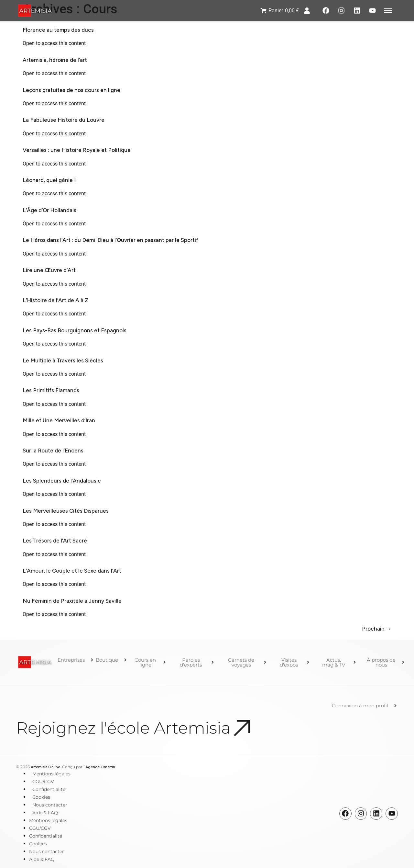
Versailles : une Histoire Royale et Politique (77, 150)
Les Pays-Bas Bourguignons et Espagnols (75, 330)
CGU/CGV (43, 782)
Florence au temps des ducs (58, 30)
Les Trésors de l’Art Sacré (55, 541)
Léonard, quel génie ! (49, 180)
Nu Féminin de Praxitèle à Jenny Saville (72, 601)
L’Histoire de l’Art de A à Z (55, 300)
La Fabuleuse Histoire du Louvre (64, 120)
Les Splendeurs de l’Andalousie (62, 481)
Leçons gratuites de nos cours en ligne (71, 90)
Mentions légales (51, 774)
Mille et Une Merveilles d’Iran (59, 420)
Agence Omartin (100, 767)
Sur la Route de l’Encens (53, 451)
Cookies (41, 797)
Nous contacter (50, 805)
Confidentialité (49, 789)
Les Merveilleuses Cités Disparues (66, 511)
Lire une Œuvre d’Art (49, 270)
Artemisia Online (45, 767)
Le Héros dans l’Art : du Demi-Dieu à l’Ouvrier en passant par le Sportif (110, 240)
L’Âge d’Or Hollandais (49, 210)
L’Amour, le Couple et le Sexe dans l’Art (72, 571)
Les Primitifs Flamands (51, 390)
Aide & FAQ (45, 813)
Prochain (377, 629)
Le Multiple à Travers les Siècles (63, 360)
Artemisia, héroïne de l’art (55, 60)
